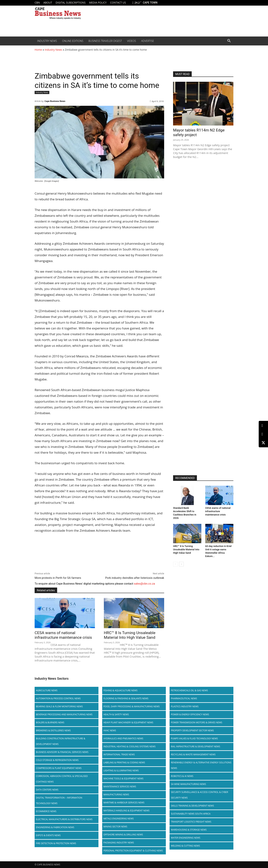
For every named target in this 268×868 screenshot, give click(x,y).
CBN (37, 3)
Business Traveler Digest (105, 41)
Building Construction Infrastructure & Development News (61, 741)
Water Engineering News (186, 838)
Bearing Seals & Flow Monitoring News (59, 706)
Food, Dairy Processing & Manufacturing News (132, 706)
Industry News (47, 41)
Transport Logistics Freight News (191, 822)
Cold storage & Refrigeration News (57, 760)
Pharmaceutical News (184, 698)
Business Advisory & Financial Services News (62, 752)
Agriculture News (47, 690)
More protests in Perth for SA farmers (58, 578)
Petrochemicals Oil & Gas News (189, 690)
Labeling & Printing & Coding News (124, 763)
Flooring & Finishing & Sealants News (126, 698)
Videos (132, 41)
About (48, 3)
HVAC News (110, 730)
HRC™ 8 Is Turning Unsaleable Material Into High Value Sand (130, 635)
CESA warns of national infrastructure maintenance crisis (63, 635)
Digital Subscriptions (71, 3)
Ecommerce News (46, 811)
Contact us (118, 3)
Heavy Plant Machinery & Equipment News (128, 722)
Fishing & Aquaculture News (121, 690)
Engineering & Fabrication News (55, 827)
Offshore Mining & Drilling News (123, 835)
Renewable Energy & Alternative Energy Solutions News (201, 765)
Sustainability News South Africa (191, 814)
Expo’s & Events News (48, 835)
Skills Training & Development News (192, 806)
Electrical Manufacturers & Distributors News (64, 819)
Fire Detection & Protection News (56, 843)
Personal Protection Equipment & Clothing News (133, 851)
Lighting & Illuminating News (121, 771)
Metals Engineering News (119, 819)
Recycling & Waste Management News (193, 754)
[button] (229, 41)
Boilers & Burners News (50, 722)
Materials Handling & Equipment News (126, 811)
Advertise (148, 41)
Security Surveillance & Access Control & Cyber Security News (199, 795)
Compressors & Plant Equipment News (59, 768)
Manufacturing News (116, 795)
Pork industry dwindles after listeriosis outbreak (135, 578)
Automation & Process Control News (58, 698)
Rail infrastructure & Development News (195, 746)
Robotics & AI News (182, 776)
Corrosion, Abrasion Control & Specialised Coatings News (62, 779)
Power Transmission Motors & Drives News (197, 722)
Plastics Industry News (185, 706)
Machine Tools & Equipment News (123, 779)
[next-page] (181, 564)
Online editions (73, 41)
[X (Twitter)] (263, 443)
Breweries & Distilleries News (53, 730)
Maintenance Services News (120, 787)
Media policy (98, 3)
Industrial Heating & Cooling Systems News (130, 746)
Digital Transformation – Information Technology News (59, 800)
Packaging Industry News (119, 843)
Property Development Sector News (192, 730)
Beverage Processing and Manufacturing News (64, 714)
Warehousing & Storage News (189, 830)
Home (38, 50)
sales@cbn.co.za (144, 584)
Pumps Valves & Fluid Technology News (194, 738)
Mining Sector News (115, 827)
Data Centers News (47, 790)
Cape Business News (55, 101)
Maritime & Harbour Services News (124, 803)
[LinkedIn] (263, 426)
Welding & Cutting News (185, 846)
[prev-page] (175, 564)
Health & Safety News (116, 714)
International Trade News (119, 754)
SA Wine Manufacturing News (188, 784)
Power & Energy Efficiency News (190, 714)
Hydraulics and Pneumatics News (123, 738)
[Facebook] (263, 434)
